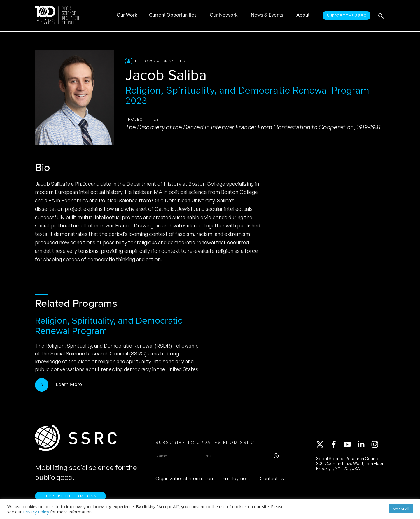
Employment (236, 478)
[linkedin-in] (364, 444)
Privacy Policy (36, 512)
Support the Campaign (70, 496)
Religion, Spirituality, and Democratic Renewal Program (109, 326)
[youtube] (350, 444)
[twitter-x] (323, 444)
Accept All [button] (401, 509)
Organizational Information (184, 478)
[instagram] (376, 444)
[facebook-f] (336, 444)
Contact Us (272, 478)
